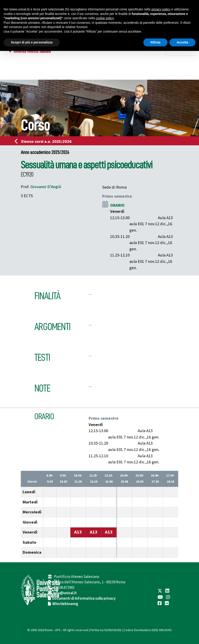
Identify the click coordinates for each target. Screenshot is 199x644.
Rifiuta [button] (156, 42)
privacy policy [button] (161, 9)
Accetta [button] (182, 42)
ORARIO (117, 205)
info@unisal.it (65, 593)
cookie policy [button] (105, 18)
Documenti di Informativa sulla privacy (84, 599)
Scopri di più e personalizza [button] (32, 42)
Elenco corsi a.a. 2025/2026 (44, 141)
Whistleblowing (65, 604)
